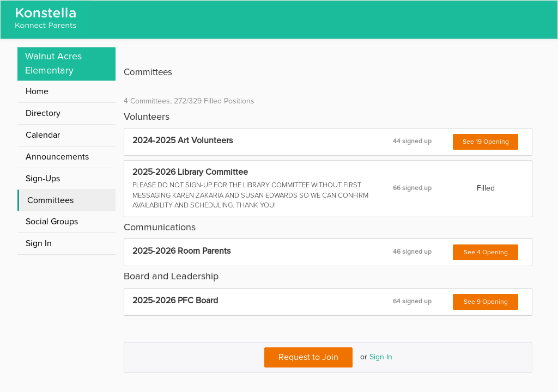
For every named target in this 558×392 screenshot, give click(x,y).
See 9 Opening (486, 302)
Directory (43, 113)
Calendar (43, 135)
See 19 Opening (486, 142)
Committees (50, 200)
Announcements (57, 157)
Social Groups (52, 222)
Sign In (381, 357)
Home (37, 91)
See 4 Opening (486, 253)
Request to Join (308, 357)
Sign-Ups (43, 179)
